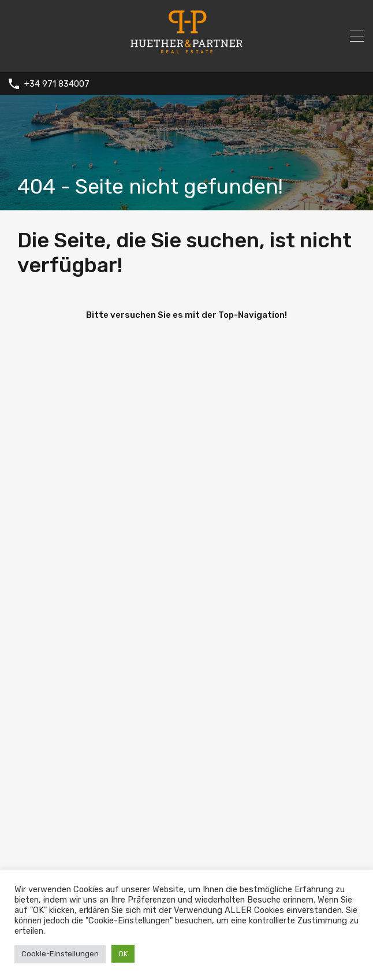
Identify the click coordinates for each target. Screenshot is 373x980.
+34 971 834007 (57, 84)
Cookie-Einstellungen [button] (60, 954)
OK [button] (123, 954)
